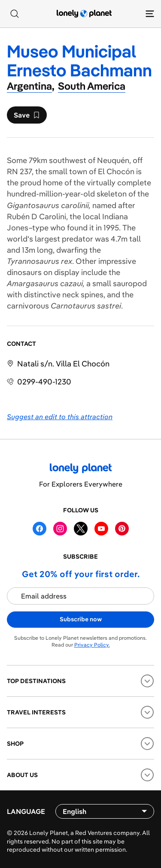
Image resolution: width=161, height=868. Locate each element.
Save (27, 117)
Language (26, 811)
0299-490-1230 (44, 382)
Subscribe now (81, 619)
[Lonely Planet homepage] (84, 14)
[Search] (15, 14)
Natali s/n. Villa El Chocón (63, 364)
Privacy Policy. (92, 645)
